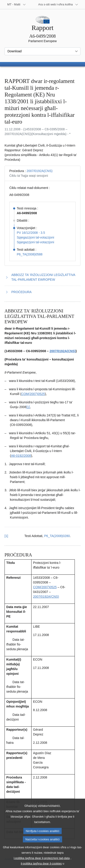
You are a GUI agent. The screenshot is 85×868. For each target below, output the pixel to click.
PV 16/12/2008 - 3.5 (31, 233)
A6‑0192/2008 (21, 456)
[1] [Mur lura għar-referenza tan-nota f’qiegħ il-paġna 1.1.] (6, 536)
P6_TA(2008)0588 (30, 254)
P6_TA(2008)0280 (57, 536)
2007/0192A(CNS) (39, 171)
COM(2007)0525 (33, 394)
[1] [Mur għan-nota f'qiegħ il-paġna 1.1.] (28, 407)
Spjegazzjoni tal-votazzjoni (35, 237)
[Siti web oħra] (58, 5)
